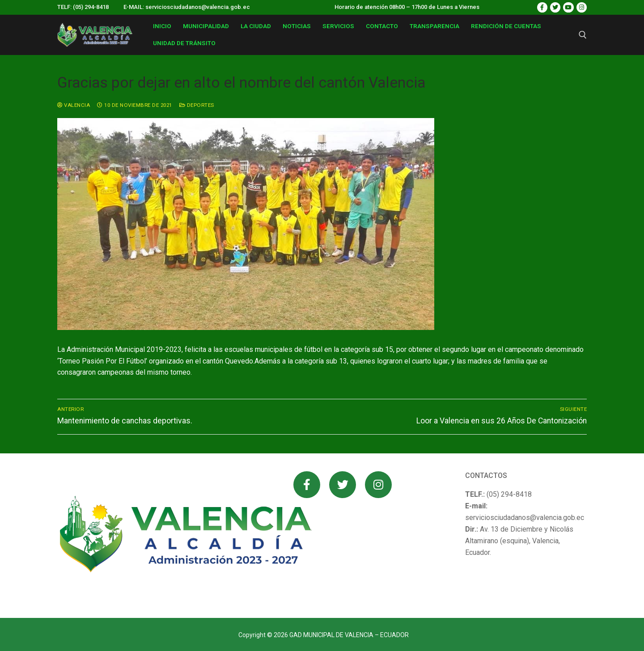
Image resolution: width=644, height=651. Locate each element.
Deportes (197, 105)
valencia (74, 105)
